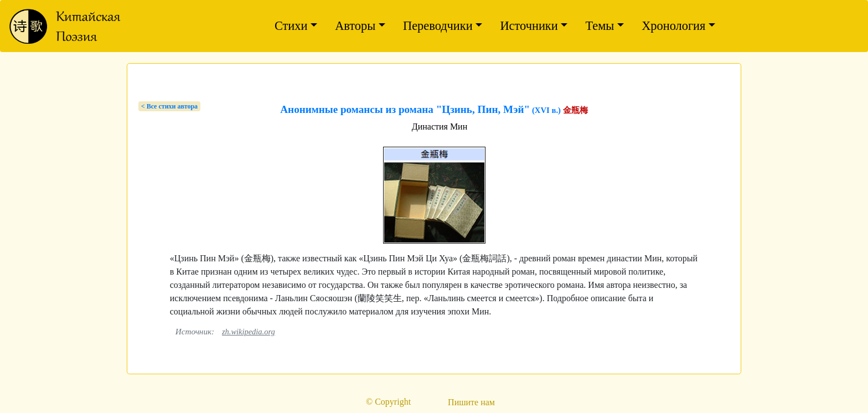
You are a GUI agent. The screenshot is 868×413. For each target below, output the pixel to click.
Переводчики (438, 26)
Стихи (291, 26)
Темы (600, 26)
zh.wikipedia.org (249, 332)
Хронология (673, 26)
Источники (529, 26)
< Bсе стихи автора (169, 106)
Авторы (355, 26)
